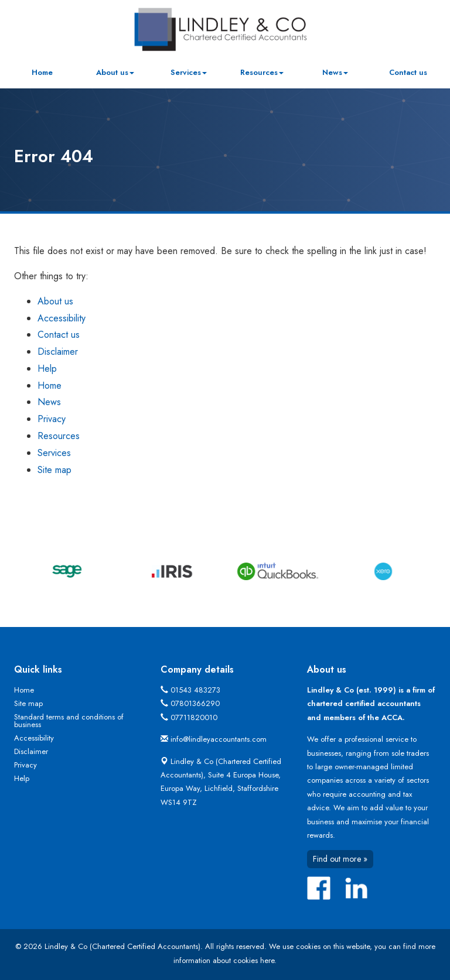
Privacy (52, 419)
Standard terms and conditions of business (69, 721)
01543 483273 (195, 690)
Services (189, 72)
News (335, 72)
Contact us (408, 72)
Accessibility (62, 318)
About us (115, 72)
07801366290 (195, 703)
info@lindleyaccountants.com (219, 739)
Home (42, 72)
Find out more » (340, 859)
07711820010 (194, 717)
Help (47, 369)
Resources (262, 72)
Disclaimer (58, 352)
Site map (54, 470)
